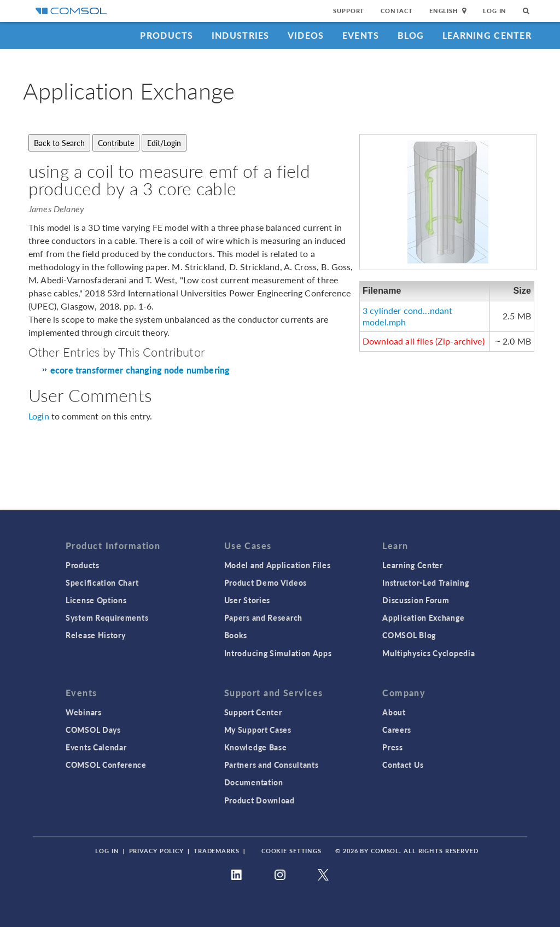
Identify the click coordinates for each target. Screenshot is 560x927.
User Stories (247, 600)
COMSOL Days (93, 730)
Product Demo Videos (266, 582)
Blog (411, 35)
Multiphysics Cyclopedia (428, 653)
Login (39, 416)
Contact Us (403, 765)
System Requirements (107, 617)
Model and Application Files (278, 565)
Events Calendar (96, 747)
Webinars (84, 712)
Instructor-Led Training (425, 582)
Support (349, 11)
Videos (306, 35)
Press (393, 747)
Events (361, 35)
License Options (96, 600)
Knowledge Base (256, 747)
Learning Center (487, 35)
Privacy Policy (156, 851)
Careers (397, 730)
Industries (241, 35)
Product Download (259, 800)
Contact (397, 11)
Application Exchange (423, 617)
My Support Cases (258, 730)
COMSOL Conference (106, 765)
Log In (495, 11)
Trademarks (217, 851)
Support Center (253, 712)
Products (167, 35)
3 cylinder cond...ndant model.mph (407, 316)
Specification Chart (102, 582)
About (394, 712)
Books (236, 635)
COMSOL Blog (409, 635)
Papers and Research (263, 617)
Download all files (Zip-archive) (424, 341)
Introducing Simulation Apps (278, 653)
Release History (96, 635)
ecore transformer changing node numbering (140, 371)
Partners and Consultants (272, 765)
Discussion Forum (416, 600)
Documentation (254, 782)
